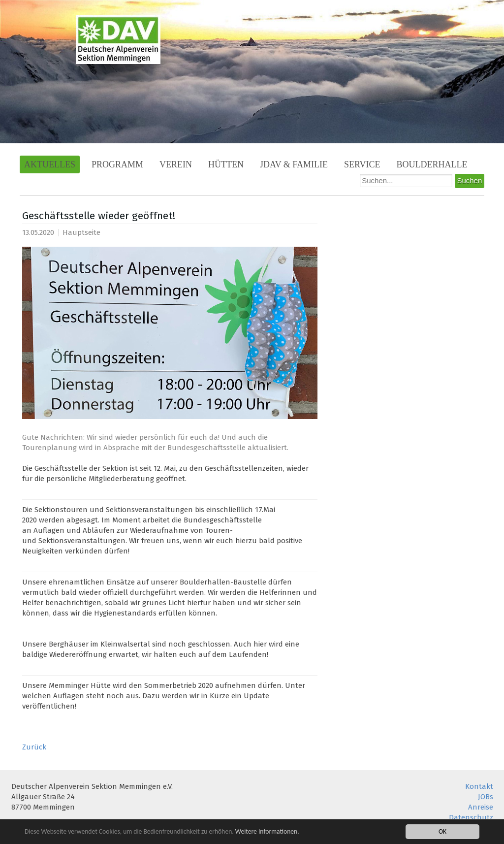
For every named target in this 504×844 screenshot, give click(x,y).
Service (362, 164)
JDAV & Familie (294, 164)
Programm (117, 164)
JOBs (486, 797)
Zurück (34, 747)
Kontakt (479, 786)
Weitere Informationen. (267, 832)
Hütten (226, 164)
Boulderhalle (432, 164)
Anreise (481, 807)
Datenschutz (471, 817)
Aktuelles (50, 164)
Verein (176, 164)
